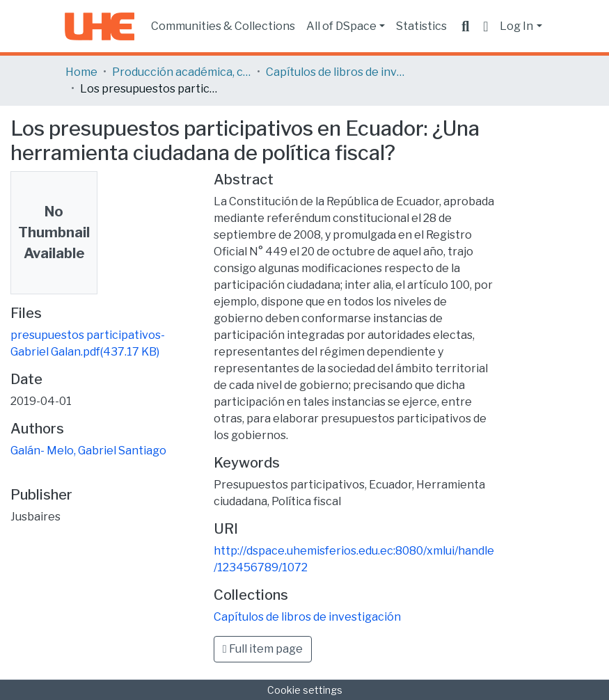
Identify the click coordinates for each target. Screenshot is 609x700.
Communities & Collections (223, 26)
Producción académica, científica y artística (182, 72)
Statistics (421, 26)
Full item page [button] (263, 649)
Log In (516, 26)
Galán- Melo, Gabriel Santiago (88, 451)
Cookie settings (305, 690)
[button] (485, 26)
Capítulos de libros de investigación (335, 72)
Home (81, 72)
